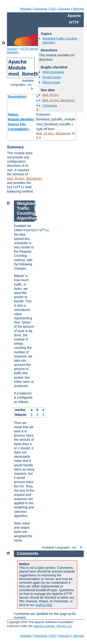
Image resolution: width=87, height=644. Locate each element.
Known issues (52, 77)
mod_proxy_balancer (54, 133)
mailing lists (44, 605)
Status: (13, 114)
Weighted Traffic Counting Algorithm (27, 211)
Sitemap (78, 9)
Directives (41, 9)
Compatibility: (19, 129)
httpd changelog (53, 72)
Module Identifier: (21, 119)
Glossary (64, 9)
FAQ (53, 9)
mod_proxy (51, 95)
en (30, 85)
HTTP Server (29, 49)
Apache (12, 49)
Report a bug (51, 82)
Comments (50, 105)
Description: (17, 97)
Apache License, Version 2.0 (52, 626)
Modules (26, 9)
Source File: (17, 124)
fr (32, 88)
